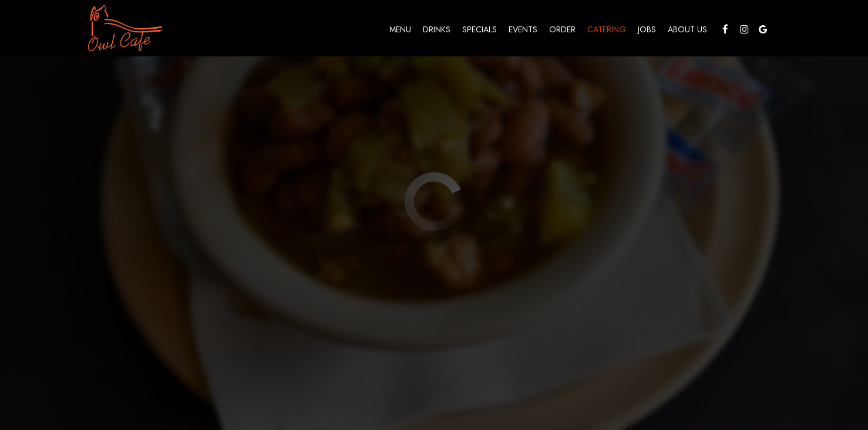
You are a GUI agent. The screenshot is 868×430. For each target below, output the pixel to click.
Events (523, 29)
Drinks (437, 29)
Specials (480, 29)
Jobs (647, 29)
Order (562, 29)
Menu (400, 29)
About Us (687, 29)
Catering (607, 29)
